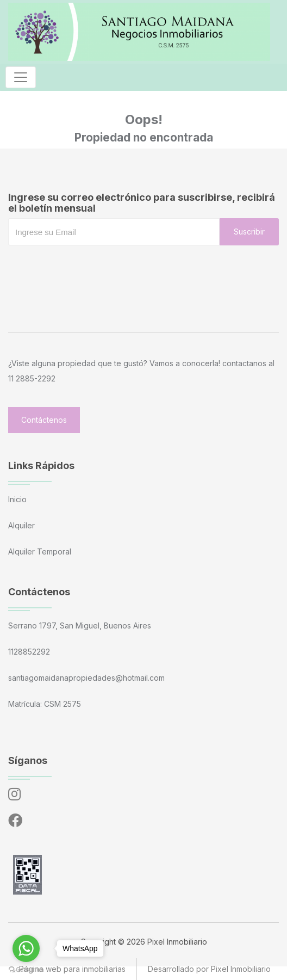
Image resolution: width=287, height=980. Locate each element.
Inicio (17, 499)
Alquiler (21, 525)
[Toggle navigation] (21, 77)
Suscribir (249, 232)
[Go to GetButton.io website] (26, 969)
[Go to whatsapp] (26, 948)
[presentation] (91, 267)
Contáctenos (44, 420)
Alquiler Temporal (40, 551)
